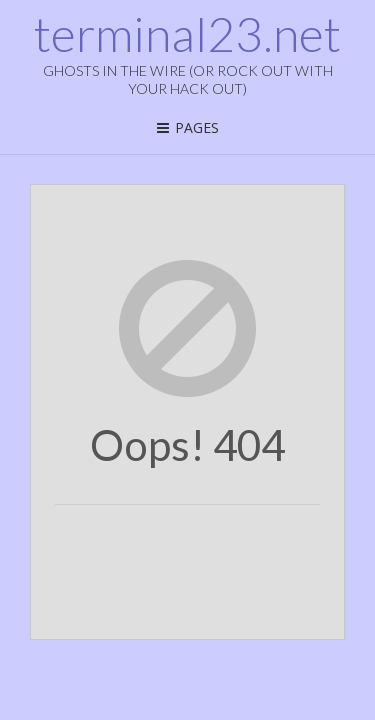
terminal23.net (187, 34)
